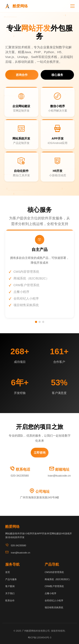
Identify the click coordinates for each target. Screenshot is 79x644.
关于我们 (10, 593)
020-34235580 (20, 476)
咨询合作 (22, 75)
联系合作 (10, 601)
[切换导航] (72, 6)
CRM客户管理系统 (54, 586)
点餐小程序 (50, 593)
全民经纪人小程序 (54, 601)
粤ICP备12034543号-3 (39, 637)
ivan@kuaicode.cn (59, 476)
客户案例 (10, 586)
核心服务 (57, 75)
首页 (8, 572)
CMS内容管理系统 (54, 572)
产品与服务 (11, 579)
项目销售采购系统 (54, 607)
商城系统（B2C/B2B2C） (58, 579)
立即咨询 (40, 453)
